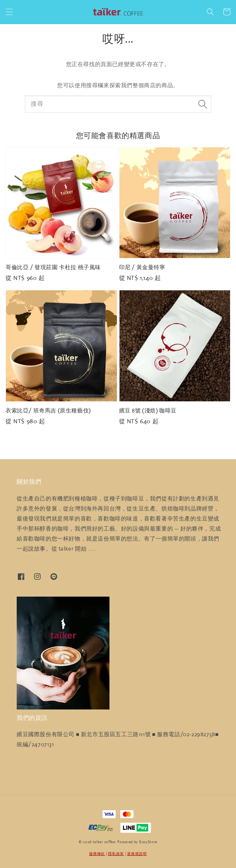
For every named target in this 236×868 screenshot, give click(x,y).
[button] (9, 12)
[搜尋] (203, 104)
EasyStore (148, 842)
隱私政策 (116, 854)
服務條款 (97, 854)
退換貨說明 (137, 854)
